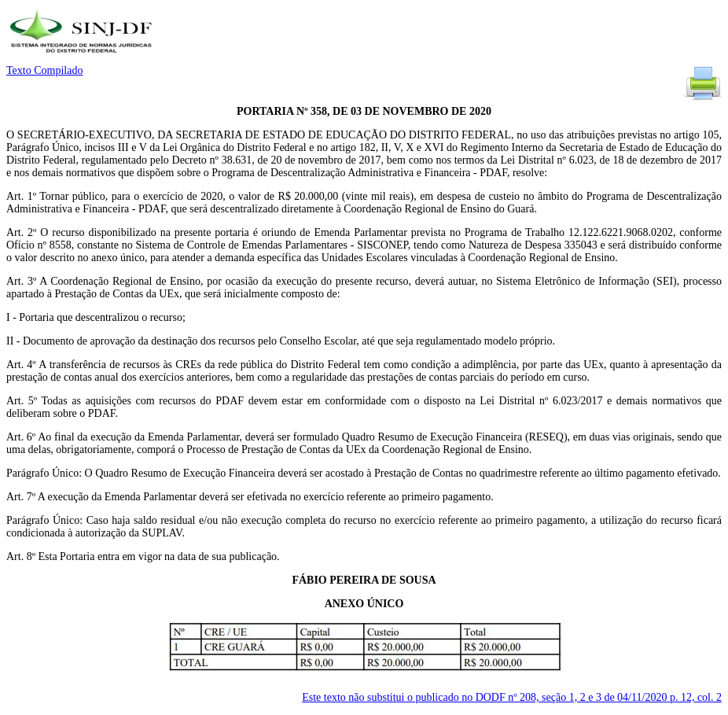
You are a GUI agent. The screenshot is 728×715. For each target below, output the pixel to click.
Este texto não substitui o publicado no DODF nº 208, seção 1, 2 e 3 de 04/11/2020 (512, 697)
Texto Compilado (44, 70)
